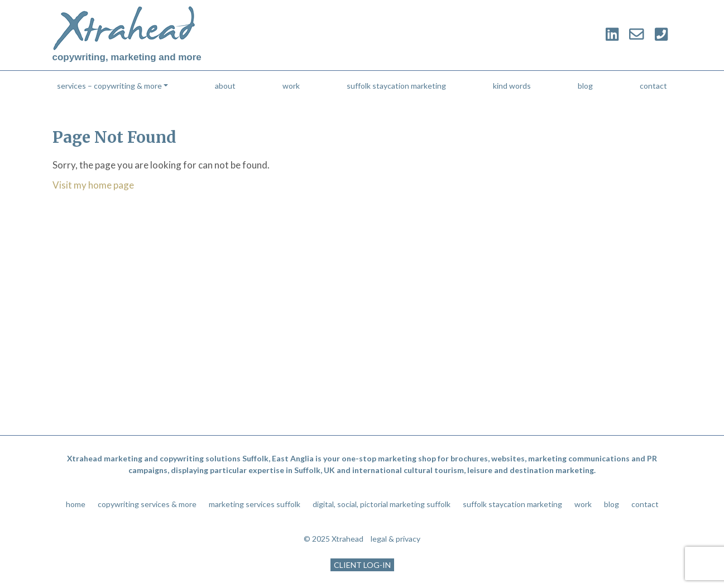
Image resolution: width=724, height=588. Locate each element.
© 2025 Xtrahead (334, 539)
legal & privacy (395, 539)
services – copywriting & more (109, 86)
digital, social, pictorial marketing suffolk (382, 504)
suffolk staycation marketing (396, 86)
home (76, 504)
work (291, 86)
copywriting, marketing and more (127, 57)
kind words (512, 86)
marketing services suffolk (255, 504)
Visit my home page (93, 185)
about (225, 86)
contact (653, 86)
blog (585, 86)
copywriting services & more (147, 504)
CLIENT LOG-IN (362, 565)
